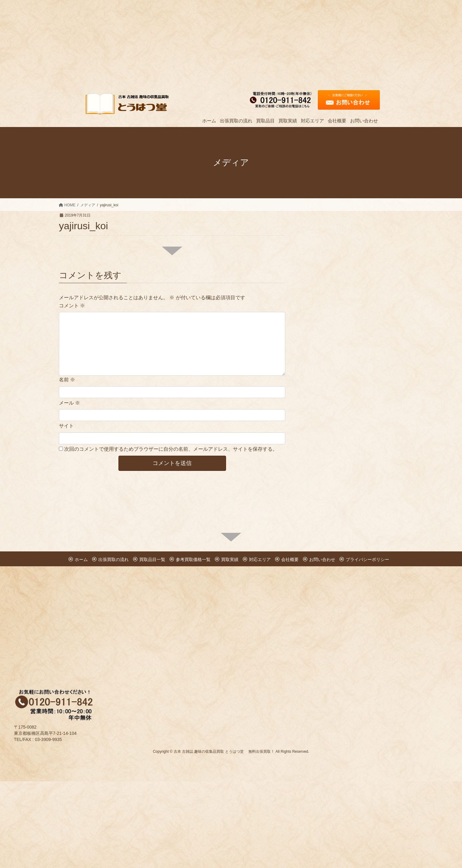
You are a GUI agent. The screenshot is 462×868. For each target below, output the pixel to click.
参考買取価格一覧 (193, 559)
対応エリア (260, 559)
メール (69, 403)
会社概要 (290, 559)
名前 (67, 380)
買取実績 (230, 559)
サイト (66, 426)
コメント (72, 306)
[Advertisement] (186, 43)
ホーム (81, 559)
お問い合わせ (322, 559)
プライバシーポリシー (367, 559)
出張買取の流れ (113, 559)
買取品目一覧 (152, 559)
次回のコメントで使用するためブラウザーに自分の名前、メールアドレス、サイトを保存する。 (171, 449)
